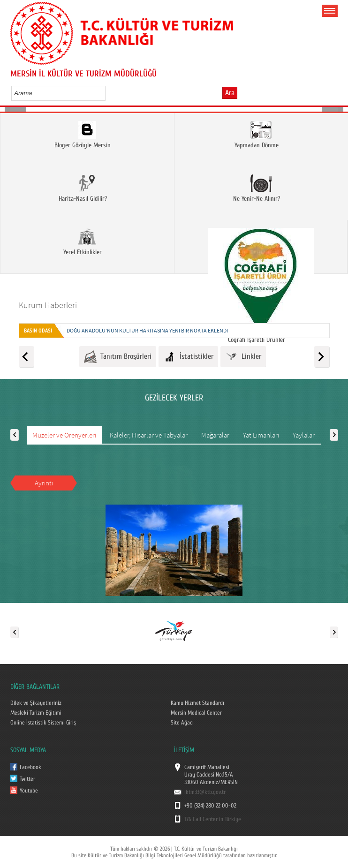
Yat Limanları (261, 435)
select (108, 93)
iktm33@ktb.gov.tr (205, 792)
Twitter (27, 779)
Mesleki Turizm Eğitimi (36, 713)
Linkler (243, 357)
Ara (230, 93)
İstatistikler (188, 357)
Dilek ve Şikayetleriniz (36, 703)
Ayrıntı (44, 483)
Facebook (30, 767)
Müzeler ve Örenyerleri (64, 435)
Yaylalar (304, 435)
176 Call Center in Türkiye (213, 819)
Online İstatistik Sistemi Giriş (43, 723)
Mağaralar (215, 435)
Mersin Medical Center (196, 713)
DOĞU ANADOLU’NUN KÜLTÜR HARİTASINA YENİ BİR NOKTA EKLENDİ (147, 330)
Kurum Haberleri (48, 305)
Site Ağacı (182, 723)
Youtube (29, 791)
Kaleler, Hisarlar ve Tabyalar (149, 435)
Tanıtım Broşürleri (118, 357)
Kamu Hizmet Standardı (197, 703)
